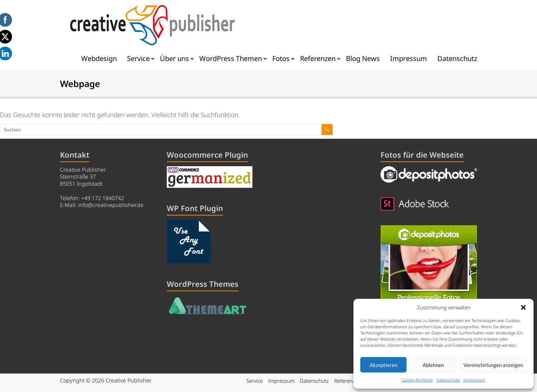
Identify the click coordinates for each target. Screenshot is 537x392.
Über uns (174, 58)
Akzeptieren (383, 365)
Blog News (363, 58)
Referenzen (318, 58)
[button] (523, 307)
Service (138, 58)
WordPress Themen (231, 58)
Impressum (474, 380)
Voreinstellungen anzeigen (493, 365)
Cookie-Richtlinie (417, 380)
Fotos (281, 58)
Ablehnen (433, 365)
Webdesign (99, 58)
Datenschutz (448, 380)
